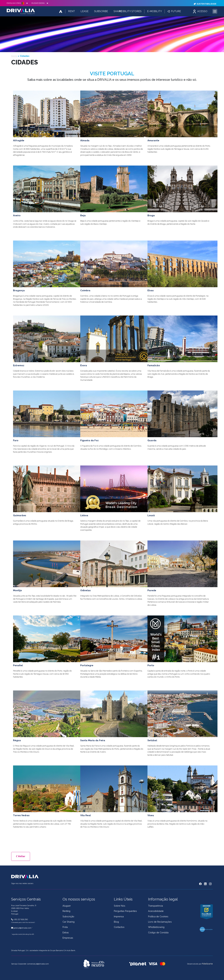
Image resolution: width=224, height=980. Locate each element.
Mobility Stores (130, 11)
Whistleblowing (156, 927)
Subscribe (101, 11)
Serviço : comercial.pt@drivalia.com (30, 964)
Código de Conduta (158, 932)
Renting (66, 911)
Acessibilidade (156, 911)
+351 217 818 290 (21, 919)
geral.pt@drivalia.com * (23, 928)
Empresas (68, 938)
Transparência (155, 906)
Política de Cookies (158, 916)
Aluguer (67, 906)
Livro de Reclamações (160, 922)
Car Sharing (69, 922)
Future (174, 11)
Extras (66, 932)
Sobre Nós (120, 906)
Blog (116, 922)
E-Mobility (155, 11)
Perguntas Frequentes (125, 911)
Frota (65, 927)
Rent (72, 11)
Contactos (119, 927)
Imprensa (119, 916)
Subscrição (68, 916)
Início (14, 56)
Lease (85, 11)
